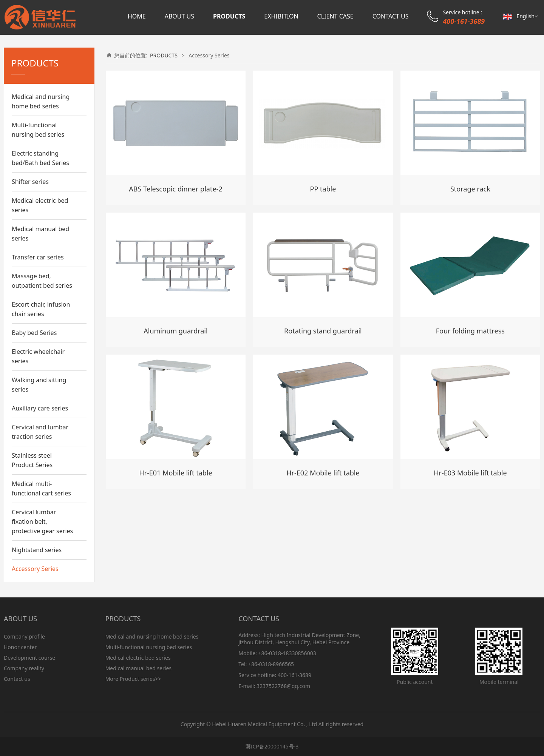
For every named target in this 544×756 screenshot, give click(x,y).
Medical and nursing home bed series (41, 101)
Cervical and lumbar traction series (40, 432)
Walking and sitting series (39, 385)
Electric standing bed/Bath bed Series (40, 158)
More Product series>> (133, 679)
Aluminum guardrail (175, 331)
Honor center (20, 647)
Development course (29, 658)
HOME (137, 16)
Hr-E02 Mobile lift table (323, 473)
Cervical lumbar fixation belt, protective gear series (42, 521)
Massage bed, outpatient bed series (42, 281)
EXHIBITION (281, 16)
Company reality (24, 668)
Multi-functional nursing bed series (38, 130)
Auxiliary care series (40, 408)
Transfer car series (38, 257)
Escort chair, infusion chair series (41, 309)
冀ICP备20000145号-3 (272, 746)
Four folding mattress (470, 331)
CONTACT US (391, 16)
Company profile (24, 636)
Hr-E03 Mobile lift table (470, 473)
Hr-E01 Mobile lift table (175, 473)
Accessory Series (35, 569)
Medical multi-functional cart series (41, 488)
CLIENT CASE (335, 16)
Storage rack (470, 189)
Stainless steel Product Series (32, 460)
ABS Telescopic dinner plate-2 (175, 189)
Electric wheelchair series (38, 356)
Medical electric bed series (40, 205)
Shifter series (30, 182)
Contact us (17, 679)
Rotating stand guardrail (323, 331)
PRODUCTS (229, 16)
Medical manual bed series (40, 234)
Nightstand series (37, 550)
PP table (323, 189)
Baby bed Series (34, 333)
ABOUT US (179, 16)
